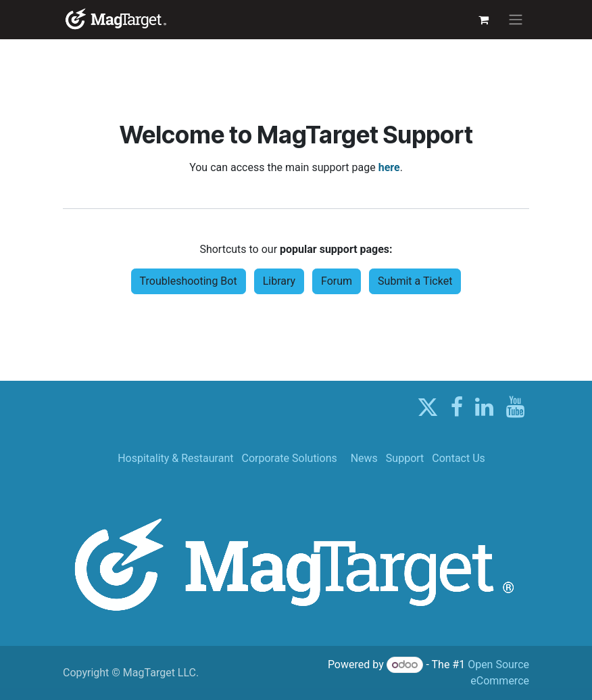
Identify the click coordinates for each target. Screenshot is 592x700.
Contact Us (459, 458)
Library (279, 281)
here (389, 167)
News (364, 458)
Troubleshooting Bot (189, 281)
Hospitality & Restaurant (175, 458)
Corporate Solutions (289, 458)
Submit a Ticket (415, 281)
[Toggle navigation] (516, 20)
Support (405, 458)
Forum (337, 281)
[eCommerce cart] (483, 20)
